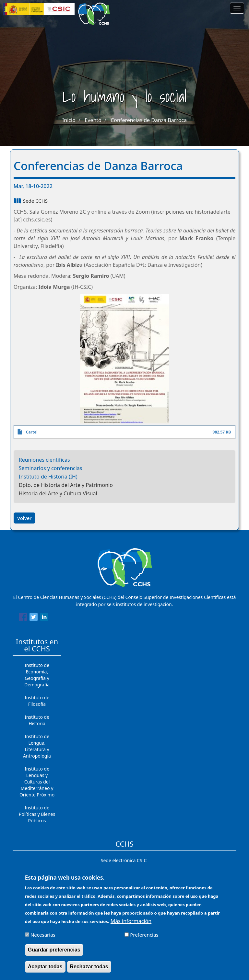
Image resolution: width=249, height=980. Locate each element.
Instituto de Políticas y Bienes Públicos (37, 814)
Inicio (69, 120)
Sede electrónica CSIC (124, 860)
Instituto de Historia (37, 720)
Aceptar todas (45, 968)
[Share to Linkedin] (44, 618)
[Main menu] (237, 8)
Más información (131, 923)
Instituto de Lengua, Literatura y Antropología (37, 746)
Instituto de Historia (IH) (48, 477)
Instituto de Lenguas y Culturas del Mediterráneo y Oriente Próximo (37, 782)
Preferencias (144, 936)
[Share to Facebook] (23, 618)
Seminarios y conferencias (51, 468)
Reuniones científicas (44, 460)
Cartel (32, 432)
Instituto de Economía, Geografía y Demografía (37, 675)
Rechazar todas (89, 968)
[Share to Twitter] (34, 618)
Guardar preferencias (54, 951)
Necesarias (43, 936)
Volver (24, 518)
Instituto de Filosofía (37, 701)
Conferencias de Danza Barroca (149, 120)
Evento (93, 120)
